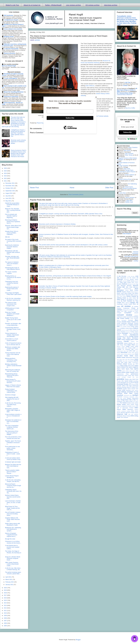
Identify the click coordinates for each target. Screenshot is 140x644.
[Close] (96, 97)
